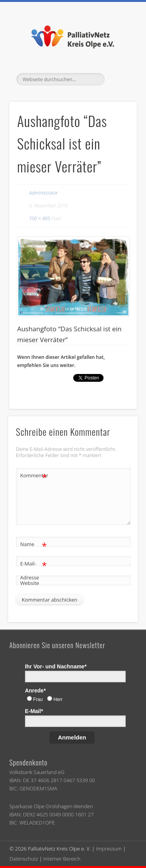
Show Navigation (118, 79)
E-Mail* (34, 711)
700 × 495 (40, 218)
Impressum (109, 849)
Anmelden (72, 737)
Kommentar (34, 476)
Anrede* (35, 691)
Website (30, 583)
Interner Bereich (62, 859)
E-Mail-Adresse (34, 569)
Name (34, 544)
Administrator (44, 193)
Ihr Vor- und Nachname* (56, 666)
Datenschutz (24, 859)
